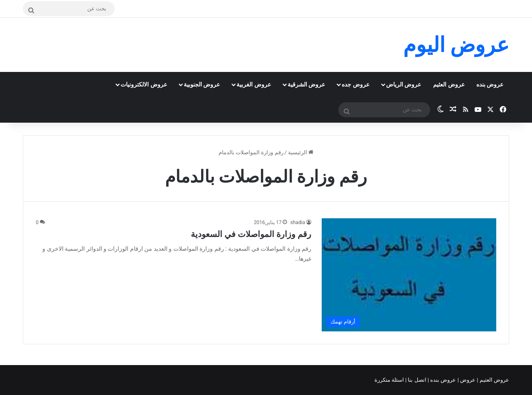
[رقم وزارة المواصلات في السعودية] (409, 275)
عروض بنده (490, 84)
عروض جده (355, 84)
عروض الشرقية (306, 84)
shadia (298, 222)
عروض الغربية (254, 84)
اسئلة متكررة (390, 380)
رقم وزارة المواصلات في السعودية (251, 234)
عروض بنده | (443, 380)
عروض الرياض (404, 84)
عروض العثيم (449, 84)
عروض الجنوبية (202, 84)
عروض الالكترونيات (144, 84)
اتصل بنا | (416, 380)
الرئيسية (301, 152)
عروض (468, 380)
